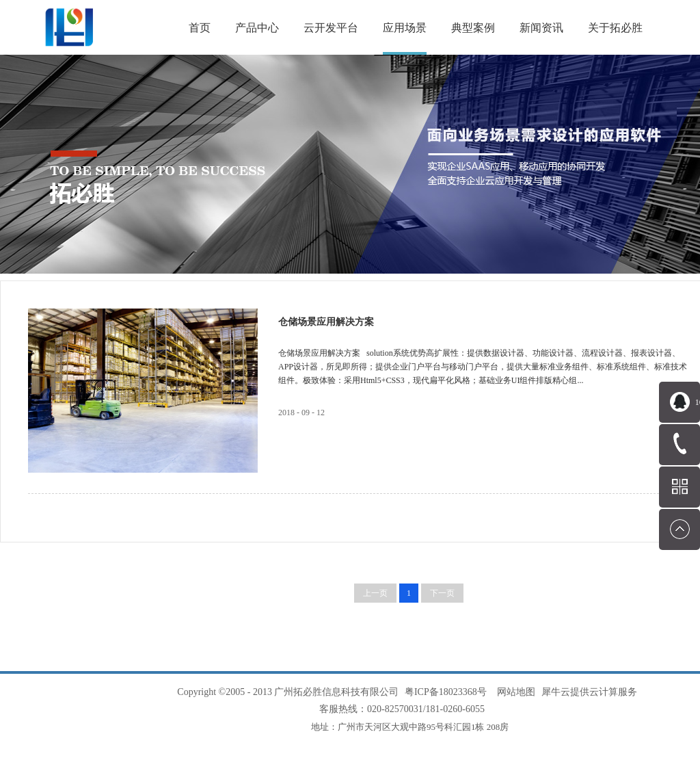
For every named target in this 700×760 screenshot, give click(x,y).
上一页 (375, 593)
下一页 (442, 593)
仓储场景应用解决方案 (326, 322)
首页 (200, 28)
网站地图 (514, 692)
